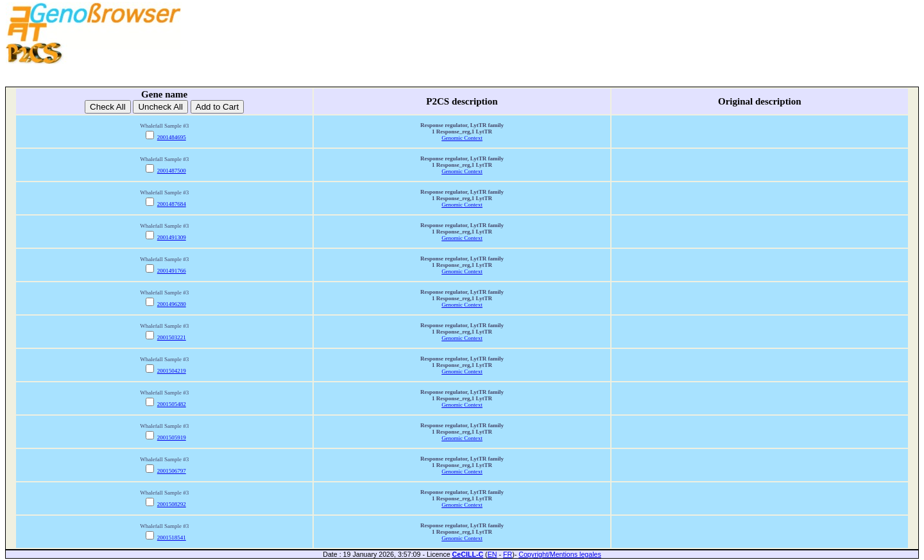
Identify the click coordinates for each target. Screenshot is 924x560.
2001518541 (172, 538)
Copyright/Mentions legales (560, 554)
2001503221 (172, 337)
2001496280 (172, 304)
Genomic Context (462, 138)
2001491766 (172, 271)
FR (508, 554)
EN (492, 554)
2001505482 (172, 404)
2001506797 (172, 471)
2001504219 (172, 371)
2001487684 (172, 204)
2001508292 (172, 504)
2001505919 (172, 437)
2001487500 (172, 171)
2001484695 (172, 137)
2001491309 (172, 237)
